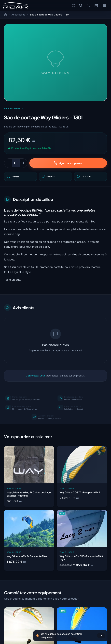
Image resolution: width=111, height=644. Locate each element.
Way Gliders (14, 109)
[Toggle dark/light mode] (74, 5)
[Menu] (105, 5)
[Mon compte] (88, 5)
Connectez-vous (36, 376)
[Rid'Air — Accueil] (15, 5)
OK (101, 636)
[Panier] (96, 5)
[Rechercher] (81, 5)
